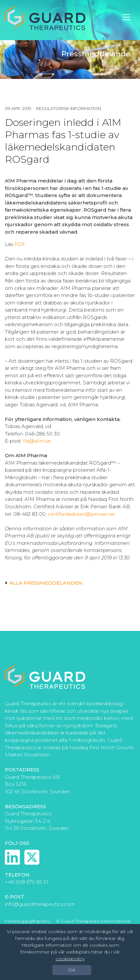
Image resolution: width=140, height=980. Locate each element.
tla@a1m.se (37, 441)
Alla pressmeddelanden (44, 583)
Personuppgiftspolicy (28, 921)
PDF (20, 244)
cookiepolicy (70, 959)
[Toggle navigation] (126, 17)
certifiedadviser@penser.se (81, 514)
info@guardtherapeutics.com (40, 904)
